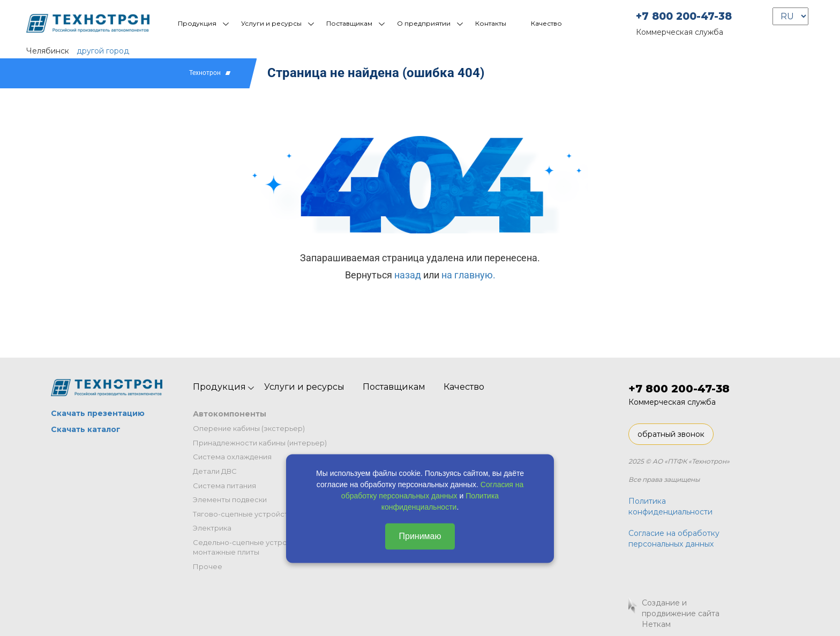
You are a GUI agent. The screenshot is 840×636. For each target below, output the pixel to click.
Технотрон (205, 73)
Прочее (208, 566)
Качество (546, 23)
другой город (103, 51)
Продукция (197, 23)
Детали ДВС (215, 471)
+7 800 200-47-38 (684, 16)
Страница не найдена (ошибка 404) (376, 73)
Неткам (656, 624)
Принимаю (420, 536)
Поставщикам (349, 23)
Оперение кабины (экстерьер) (249, 428)
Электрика (212, 528)
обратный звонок (671, 434)
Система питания (224, 486)
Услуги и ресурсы (271, 23)
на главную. (468, 275)
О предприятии (424, 23)
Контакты (491, 23)
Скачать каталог (86, 429)
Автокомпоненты (230, 414)
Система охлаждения (232, 457)
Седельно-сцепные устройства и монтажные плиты (253, 547)
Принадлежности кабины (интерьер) (260, 443)
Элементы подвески (230, 499)
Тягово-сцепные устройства (245, 514)
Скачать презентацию (98, 413)
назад (408, 275)
